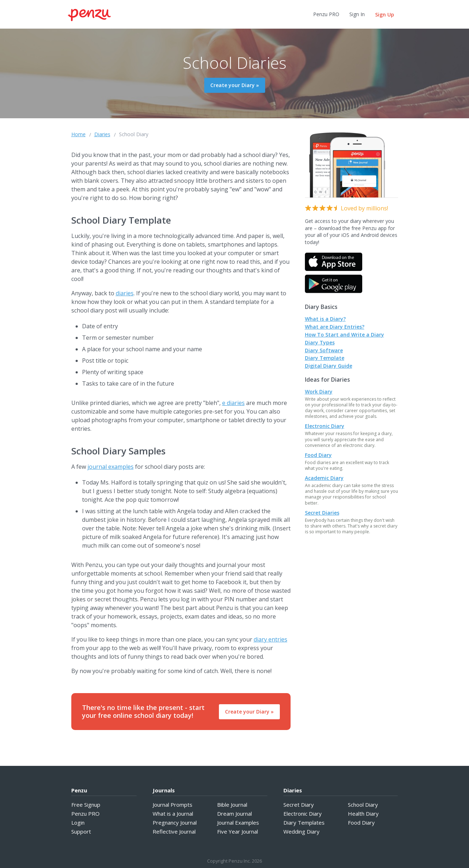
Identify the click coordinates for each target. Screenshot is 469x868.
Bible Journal (232, 805)
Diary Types (320, 342)
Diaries (102, 134)
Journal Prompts (173, 805)
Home (78, 134)
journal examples (111, 467)
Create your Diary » (235, 85)
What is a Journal (173, 814)
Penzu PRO (326, 14)
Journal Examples (238, 822)
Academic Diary (324, 478)
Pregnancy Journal (175, 822)
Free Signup (86, 805)
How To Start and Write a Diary (344, 335)
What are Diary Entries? (335, 327)
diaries (125, 293)
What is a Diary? (325, 319)
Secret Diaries (322, 513)
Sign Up (385, 15)
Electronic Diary (325, 426)
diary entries (271, 639)
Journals (164, 790)
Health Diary (363, 814)
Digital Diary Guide (329, 366)
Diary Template (325, 358)
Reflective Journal (174, 831)
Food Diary (318, 455)
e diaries (233, 403)
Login (78, 822)
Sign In (357, 14)
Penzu (79, 790)
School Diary (134, 134)
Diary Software (324, 350)
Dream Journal (234, 814)
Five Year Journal (238, 831)
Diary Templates (304, 822)
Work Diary (319, 392)
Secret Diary (299, 805)
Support (81, 831)
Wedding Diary (301, 831)
